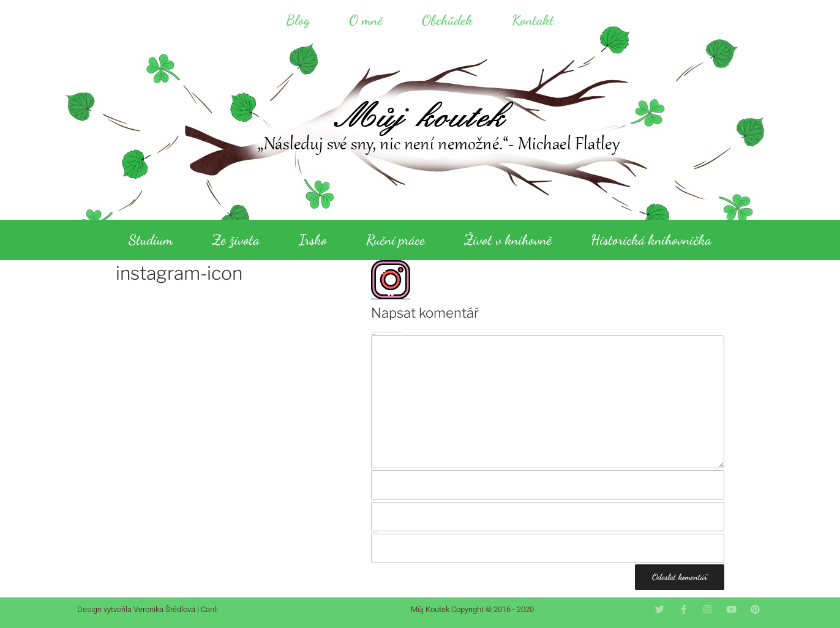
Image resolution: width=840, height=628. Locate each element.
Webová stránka (374, 533)
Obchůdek (447, 20)
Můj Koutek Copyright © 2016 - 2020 (472, 609)
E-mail (372, 501)
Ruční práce (396, 240)
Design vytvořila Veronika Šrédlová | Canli (148, 609)
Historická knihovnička (651, 240)
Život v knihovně (508, 240)
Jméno (373, 469)
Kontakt (533, 20)
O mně (366, 20)
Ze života (236, 240)
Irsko (313, 240)
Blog (298, 20)
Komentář (373, 335)
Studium (151, 240)
